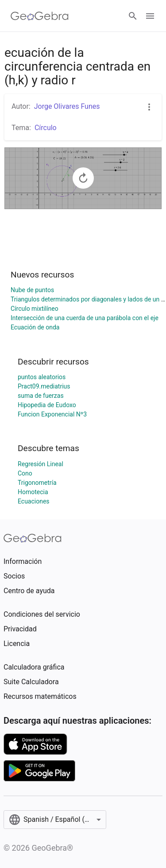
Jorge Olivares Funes (67, 106)
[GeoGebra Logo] (40, 16)
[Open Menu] (150, 16)
